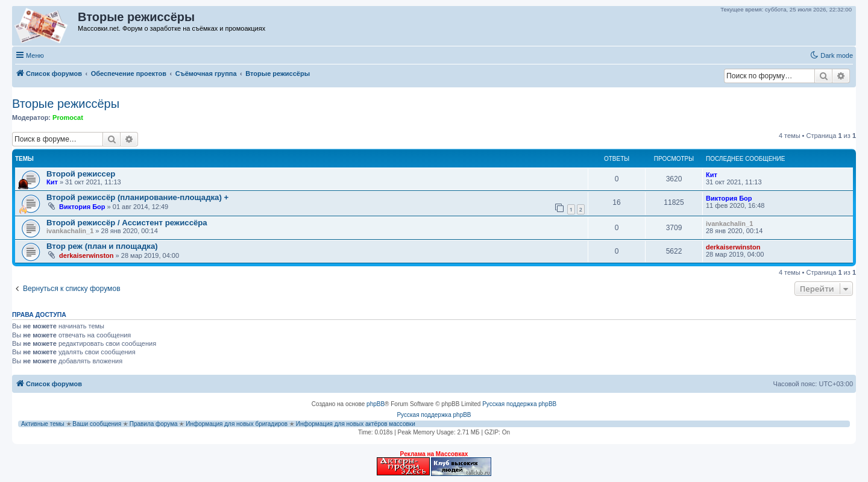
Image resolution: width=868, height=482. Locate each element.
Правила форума (154, 424)
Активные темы (43, 424)
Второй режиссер (81, 174)
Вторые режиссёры (66, 104)
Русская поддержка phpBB (519, 404)
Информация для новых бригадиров (237, 424)
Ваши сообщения (97, 424)
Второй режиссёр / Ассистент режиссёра (127, 223)
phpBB (376, 404)
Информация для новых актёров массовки (356, 424)
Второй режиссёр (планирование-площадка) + (137, 197)
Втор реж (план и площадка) (102, 246)
